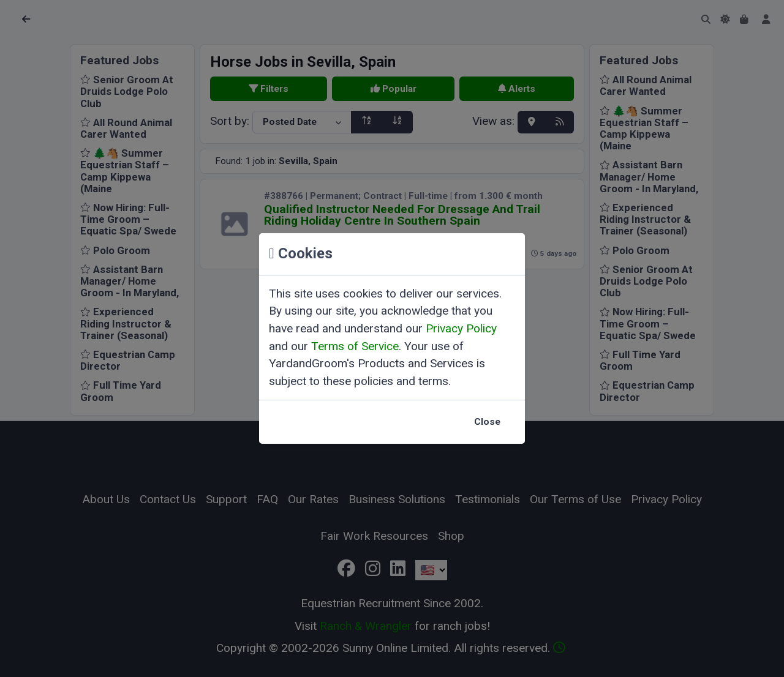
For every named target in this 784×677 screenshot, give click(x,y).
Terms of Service (355, 346)
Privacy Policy (461, 328)
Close (487, 422)
